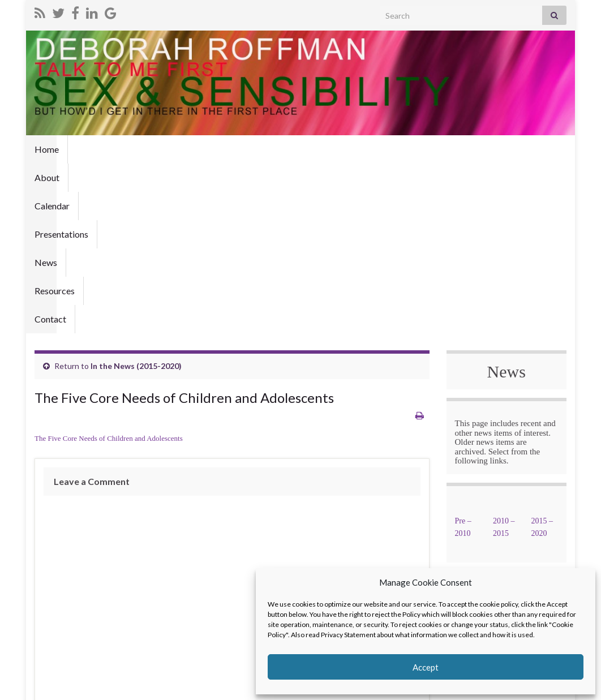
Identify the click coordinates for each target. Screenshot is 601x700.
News (254, 149)
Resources (303, 149)
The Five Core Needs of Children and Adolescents (109, 269)
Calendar (136, 149)
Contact (357, 149)
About (89, 149)
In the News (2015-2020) (136, 196)
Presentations (198, 149)
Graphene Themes (113, 686)
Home (47, 149)
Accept (426, 667)
